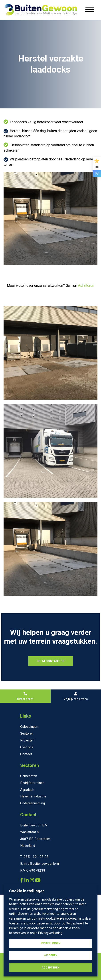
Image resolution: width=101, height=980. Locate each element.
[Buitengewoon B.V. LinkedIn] (27, 880)
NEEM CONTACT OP (50, 661)
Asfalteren (86, 286)
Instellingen (51, 943)
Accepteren (50, 968)
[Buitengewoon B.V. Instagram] (32, 880)
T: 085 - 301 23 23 (34, 857)
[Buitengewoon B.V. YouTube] (38, 880)
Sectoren (30, 765)
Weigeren (51, 955)
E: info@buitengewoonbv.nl (40, 864)
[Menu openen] (90, 10)
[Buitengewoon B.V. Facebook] (22, 880)
